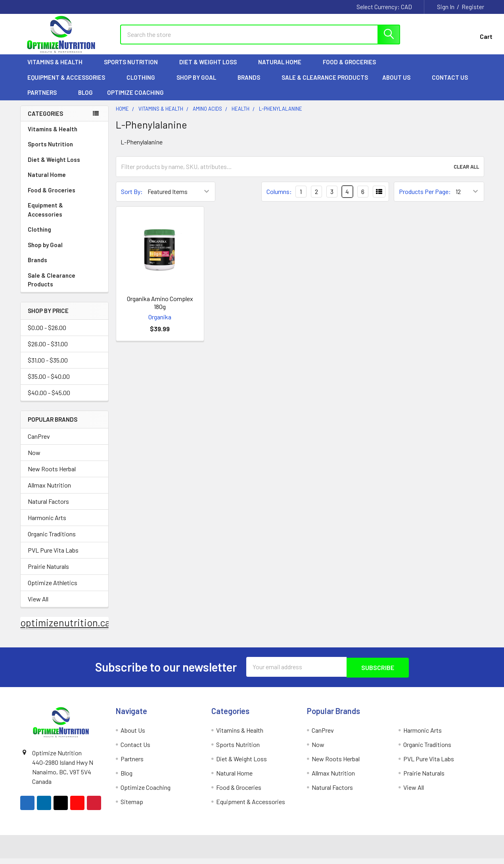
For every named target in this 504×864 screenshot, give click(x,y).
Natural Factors (48, 508)
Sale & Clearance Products (325, 84)
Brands (252, 84)
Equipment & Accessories (70, 84)
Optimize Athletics (53, 589)
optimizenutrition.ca (65, 629)
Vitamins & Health (58, 69)
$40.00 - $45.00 (49, 399)
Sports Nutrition (134, 69)
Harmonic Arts (47, 524)
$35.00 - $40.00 (49, 383)
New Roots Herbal (52, 475)
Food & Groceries (353, 69)
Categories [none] (45, 120)
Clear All (466, 173)
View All (38, 605)
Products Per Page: (425, 198)
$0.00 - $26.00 (47, 334)
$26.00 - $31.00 (48, 350)
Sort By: (132, 198)
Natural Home (283, 69)
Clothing (144, 84)
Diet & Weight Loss (212, 69)
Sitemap (132, 807)
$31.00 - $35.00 (48, 367)
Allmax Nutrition (49, 491)
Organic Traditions (52, 540)
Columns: (279, 198)
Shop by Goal (200, 84)
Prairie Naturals (48, 573)
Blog (85, 99)
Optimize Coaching (135, 99)
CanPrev (39, 443)
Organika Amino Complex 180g (160, 309)
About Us (400, 84)
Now (34, 459)
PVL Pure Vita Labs (53, 556)
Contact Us (450, 84)
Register (473, 7)
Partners (46, 99)
